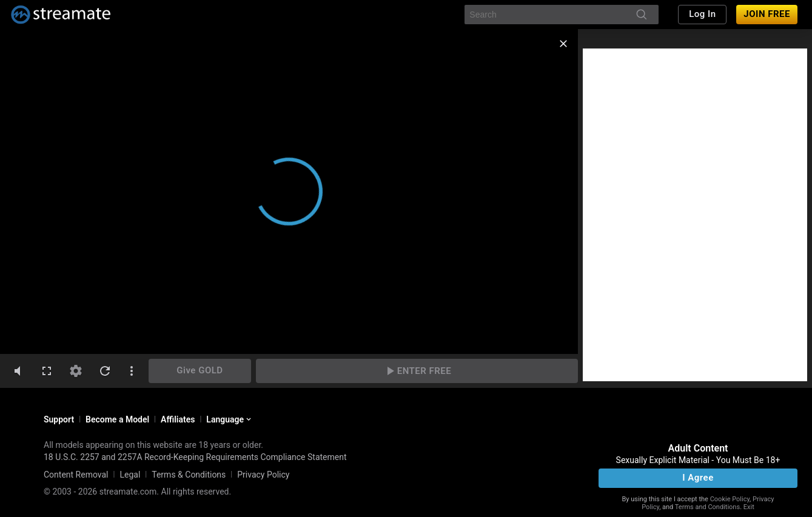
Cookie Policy (730, 499)
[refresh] (105, 371)
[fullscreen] (47, 371)
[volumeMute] (18, 371)
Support (59, 419)
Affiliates (178, 419)
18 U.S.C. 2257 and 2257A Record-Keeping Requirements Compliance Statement (195, 457)
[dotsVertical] (132, 371)
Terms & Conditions (189, 475)
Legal (130, 475)
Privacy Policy (263, 475)
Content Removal (76, 475)
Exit (749, 507)
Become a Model (117, 419)
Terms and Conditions (707, 507)
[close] (563, 44)
